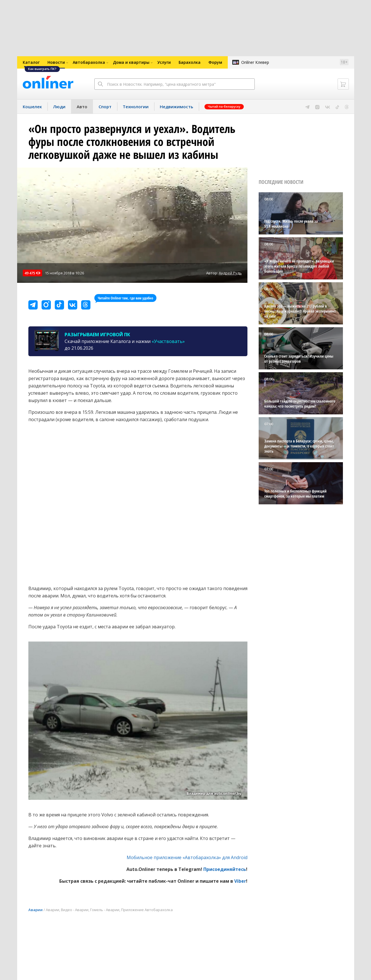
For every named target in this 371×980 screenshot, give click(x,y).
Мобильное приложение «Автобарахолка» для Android (187, 857)
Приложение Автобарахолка (147, 910)
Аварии (36, 910)
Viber (240, 881)
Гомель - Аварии (105, 910)
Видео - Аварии (75, 910)
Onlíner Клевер (255, 62)
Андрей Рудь (230, 273)
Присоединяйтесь (225, 869)
